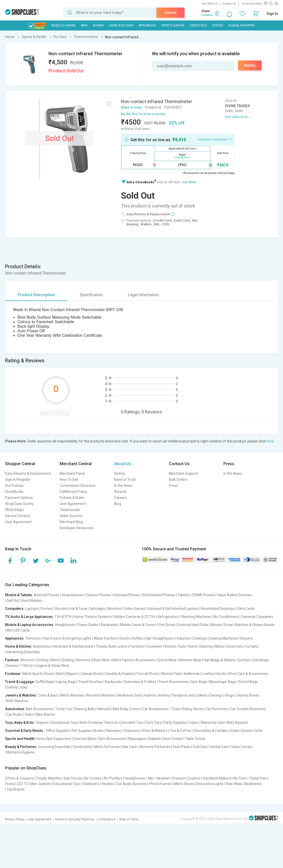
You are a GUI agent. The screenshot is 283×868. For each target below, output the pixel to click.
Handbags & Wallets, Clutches (227, 660)
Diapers (42, 723)
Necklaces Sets (130, 695)
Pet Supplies (82, 731)
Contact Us (229, 4)
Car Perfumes (217, 709)
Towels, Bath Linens (111, 646)
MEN (84, 25)
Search (171, 13)
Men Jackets (41, 784)
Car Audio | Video (20, 714)
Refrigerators (168, 617)
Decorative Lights (210, 784)
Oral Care (200, 747)
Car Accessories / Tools (161, 709)
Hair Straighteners (160, 638)
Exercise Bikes (85, 739)
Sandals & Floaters (120, 674)
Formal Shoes (148, 674)
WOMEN (98, 25)
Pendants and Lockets (190, 695)
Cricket (177, 739)
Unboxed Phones (127, 595)
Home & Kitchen (121, 25)
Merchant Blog (71, 522)
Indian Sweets (241, 731)
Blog (118, 504)
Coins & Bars (48, 695)
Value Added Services (234, 595)
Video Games (135, 609)
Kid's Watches (17, 701)
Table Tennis (195, 739)
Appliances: (15, 638)
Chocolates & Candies (211, 731)
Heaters (108, 784)
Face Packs (182, 747)
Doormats (235, 646)
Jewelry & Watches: (21, 695)
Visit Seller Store (236, 117)
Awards (120, 492)
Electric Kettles (131, 638)
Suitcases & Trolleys (140, 682)
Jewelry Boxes (248, 695)
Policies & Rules (72, 498)
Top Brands (16, 789)
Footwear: (13, 674)
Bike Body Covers (126, 709)
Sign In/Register (18, 480)
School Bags (248, 682)
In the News (123, 486)
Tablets (183, 595)
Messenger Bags (223, 682)
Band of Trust (125, 480)
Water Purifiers (106, 638)
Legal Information (143, 295)
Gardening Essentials (23, 652)
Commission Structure (78, 486)
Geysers (246, 638)
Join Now (189, 182)
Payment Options (19, 498)
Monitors (115, 609)
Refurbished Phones (159, 595)
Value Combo (242, 747)
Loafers (208, 674)
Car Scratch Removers (248, 709)
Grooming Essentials (54, 747)
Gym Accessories (112, 739)
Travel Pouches (91, 682)
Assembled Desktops (218, 609)
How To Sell (69, 480)
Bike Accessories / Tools (45, 709)
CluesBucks (14, 492)
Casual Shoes (92, 674)
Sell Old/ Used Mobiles (24, 601)
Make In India (131, 107)
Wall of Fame (129, 819)
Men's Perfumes (107, 747)
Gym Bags (199, 682)
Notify (250, 65)
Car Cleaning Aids (81, 709)
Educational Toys (64, 723)
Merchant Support (183, 473)
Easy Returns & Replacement (28, 473)
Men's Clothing (62, 660)
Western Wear (190, 660)
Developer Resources (76, 528)
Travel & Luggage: (20, 682)
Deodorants (82, 747)
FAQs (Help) (14, 510)
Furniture (137, 646)
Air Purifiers (113, 778)
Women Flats (171, 674)
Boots (221, 674)
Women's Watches (101, 695)
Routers (62, 609)
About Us (123, 464)
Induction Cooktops (192, 638)
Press (173, 486)
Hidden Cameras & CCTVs (135, 617)
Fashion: (12, 660)
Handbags (261, 660)
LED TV (22, 784)
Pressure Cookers (186, 778)
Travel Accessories (174, 682)
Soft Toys (154, 723)
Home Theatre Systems (93, 617)
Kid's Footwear (92, 723)
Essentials (198, 25)
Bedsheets (42, 646)
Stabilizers (91, 784)
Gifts (259, 731)
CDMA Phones (203, 595)
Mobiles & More (63, 25)
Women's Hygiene (21, 752)
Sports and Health (20, 739)
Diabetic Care (159, 739)
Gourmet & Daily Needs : (25, 731)
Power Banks (88, 625)
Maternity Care (213, 723)
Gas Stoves (73, 778)
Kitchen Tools (175, 646)
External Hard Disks (193, 625)
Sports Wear (167, 660)
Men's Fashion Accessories (134, 660)
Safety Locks (17, 687)
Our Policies (14, 486)
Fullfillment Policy (73, 492)
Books (99, 731)
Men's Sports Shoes (38, 674)
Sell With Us (209, 4)
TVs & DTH (63, 617)
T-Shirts (26, 666)
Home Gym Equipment (53, 739)
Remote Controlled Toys (124, 723)
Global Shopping (241, 25)
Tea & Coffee (181, 731)
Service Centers (18, 516)
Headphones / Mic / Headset (147, 778)
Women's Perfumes (155, 747)
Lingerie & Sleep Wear (52, 666)
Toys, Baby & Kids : (20, 723)
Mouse (216, 625)
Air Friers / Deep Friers (251, 778)
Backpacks (109, 625)
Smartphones (73, 595)
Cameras (248, 617)
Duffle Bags (45, 682)
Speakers (266, 617)
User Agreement (18, 522)
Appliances (147, 25)
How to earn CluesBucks (215, 139)
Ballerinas (192, 674)
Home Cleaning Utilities (206, 646)
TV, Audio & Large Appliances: (29, 617)
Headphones (65, 625)
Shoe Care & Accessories (248, 674)
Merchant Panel (72, 473)
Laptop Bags (66, 682)
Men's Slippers (67, 674)
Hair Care (130, 747)
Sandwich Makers (217, 778)
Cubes (194, 723)
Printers (47, 609)
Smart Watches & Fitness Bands (249, 625)
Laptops (32, 609)
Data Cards (246, 609)
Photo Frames (160, 784)
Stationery (132, 731)
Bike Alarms (45, 714)
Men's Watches (72, 695)
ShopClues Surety (19, 504)
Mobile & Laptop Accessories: (30, 625)
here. (270, 441)
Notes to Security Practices (75, 819)
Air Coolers (93, 778)
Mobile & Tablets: (19, 595)
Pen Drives (167, 625)
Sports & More (173, 25)
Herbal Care (219, 747)
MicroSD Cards (18, 630)
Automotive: (15, 709)
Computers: (15, 609)
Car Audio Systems (132, 784)
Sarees (12, 666)
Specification (91, 295)
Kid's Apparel (237, 723)
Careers (120, 498)
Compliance (107, 819)
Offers (217, 25)
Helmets (104, 709)
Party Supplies (175, 723)
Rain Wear (234, 784)
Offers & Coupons (19, 778)
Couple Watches (49, 778)
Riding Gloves (193, 709)
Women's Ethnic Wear (93, 660)
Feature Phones (98, 595)
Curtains (252, 646)
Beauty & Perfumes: (21, 747)
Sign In (272, 14)
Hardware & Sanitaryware (73, 646)
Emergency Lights (77, 638)
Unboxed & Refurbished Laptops (173, 609)
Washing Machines (196, 617)
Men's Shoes (184, 784)
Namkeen (114, 731)
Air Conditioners (226, 617)
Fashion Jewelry (157, 695)
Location (207, 15)
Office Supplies (58, 731)
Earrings (216, 695)
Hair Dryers (52, 638)
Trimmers (33, 638)
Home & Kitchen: (19, 646)
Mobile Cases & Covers (138, 625)
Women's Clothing (34, 660)
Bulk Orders (178, 480)
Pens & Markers (155, 731)
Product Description (36, 295)
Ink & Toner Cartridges (88, 609)
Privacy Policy (15, 819)
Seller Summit (71, 516)
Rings (229, 695)
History (120, 473)
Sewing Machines (224, 638)
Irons (10, 784)
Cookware (154, 646)
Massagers (137, 739)
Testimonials (70, 510)
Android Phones (47, 595)
